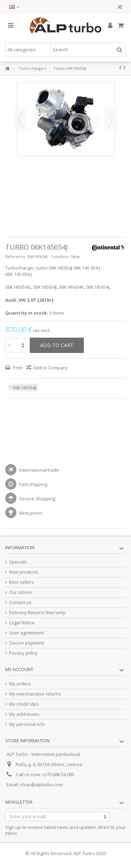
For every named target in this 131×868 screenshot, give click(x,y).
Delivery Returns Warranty (37, 613)
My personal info (27, 724)
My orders (20, 684)
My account (19, 669)
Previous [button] (21, 119)
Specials (18, 562)
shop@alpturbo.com (41, 785)
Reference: (16, 256)
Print (17, 368)
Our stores (20, 592)
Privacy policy (23, 653)
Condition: (61, 256)
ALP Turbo (84, 853)
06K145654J (25, 388)
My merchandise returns (35, 694)
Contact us (20, 602)
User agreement (26, 633)
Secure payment (27, 643)
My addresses (24, 714)
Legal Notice (22, 623)
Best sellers (21, 582)
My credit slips (24, 704)
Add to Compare (50, 368)
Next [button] (111, 119)
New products (24, 572)
